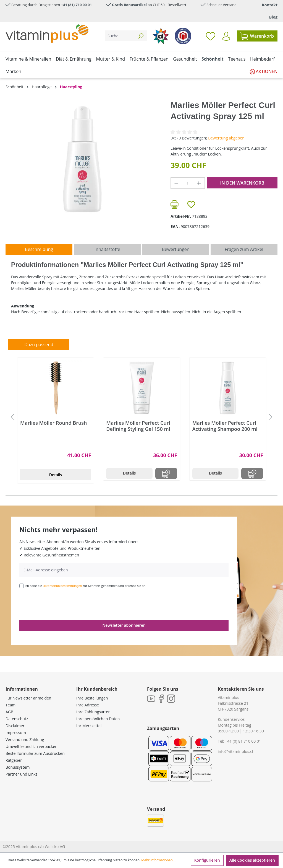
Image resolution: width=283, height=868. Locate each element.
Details (56, 475)
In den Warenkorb (242, 183)
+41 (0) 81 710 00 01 (243, 741)
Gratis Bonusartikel (129, 5)
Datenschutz (17, 719)
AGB (9, 712)
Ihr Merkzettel (89, 726)
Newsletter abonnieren (124, 625)
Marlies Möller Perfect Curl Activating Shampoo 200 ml (225, 426)
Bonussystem (18, 767)
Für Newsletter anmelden (28, 698)
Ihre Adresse (88, 705)
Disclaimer (15, 726)
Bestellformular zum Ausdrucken (35, 753)
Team (11, 705)
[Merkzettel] (211, 36)
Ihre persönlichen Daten (98, 719)
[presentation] (61, 603)
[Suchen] (141, 36)
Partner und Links (22, 774)
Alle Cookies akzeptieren (252, 860)
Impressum (16, 733)
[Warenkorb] (257, 36)
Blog (273, 17)
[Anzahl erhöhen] (199, 183)
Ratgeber (14, 760)
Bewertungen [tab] (176, 249)
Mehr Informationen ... (159, 860)
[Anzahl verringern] (176, 183)
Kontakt (270, 5)
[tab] (39, 249)
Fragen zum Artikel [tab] (244, 249)
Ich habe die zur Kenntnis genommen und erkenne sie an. (86, 586)
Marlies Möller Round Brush (54, 423)
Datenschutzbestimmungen (62, 586)
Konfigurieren (207, 860)
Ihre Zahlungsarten (93, 712)
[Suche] (120, 36)
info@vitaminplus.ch (236, 751)
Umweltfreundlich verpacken (32, 746)
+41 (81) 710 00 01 (77, 5)
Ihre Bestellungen (92, 698)
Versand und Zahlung (25, 739)
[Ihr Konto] (226, 36)
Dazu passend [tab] (39, 344)
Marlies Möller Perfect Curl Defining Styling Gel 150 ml (138, 426)
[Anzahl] (188, 183)
